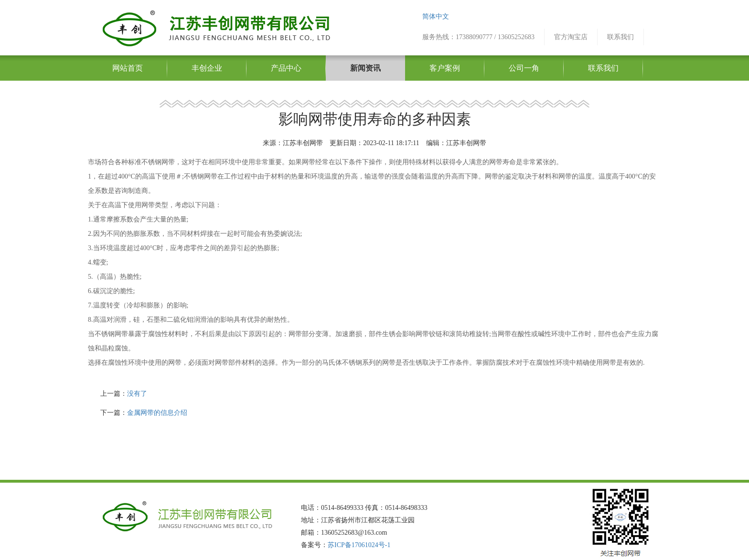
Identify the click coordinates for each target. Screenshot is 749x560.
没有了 (137, 394)
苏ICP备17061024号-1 (359, 545)
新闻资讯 (365, 68)
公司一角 (524, 68)
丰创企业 (207, 68)
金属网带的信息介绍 (157, 413)
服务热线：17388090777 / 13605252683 (478, 37)
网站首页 (128, 68)
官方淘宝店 (571, 37)
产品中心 (286, 68)
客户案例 (445, 68)
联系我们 (621, 37)
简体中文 (436, 16)
